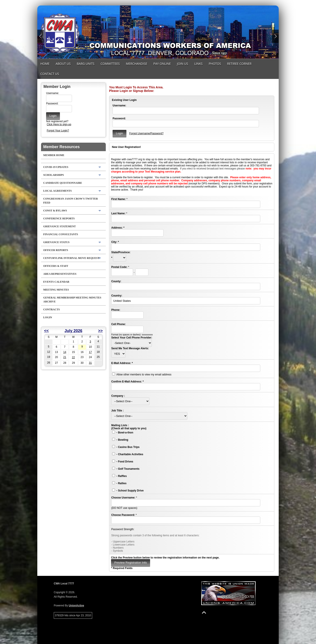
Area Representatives (60, 274)
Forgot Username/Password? (146, 133)
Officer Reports (56, 250)
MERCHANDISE (137, 64)
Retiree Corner (239, 64)
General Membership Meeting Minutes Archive (72, 300)
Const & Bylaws (55, 211)
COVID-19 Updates (56, 167)
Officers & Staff (56, 266)
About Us (63, 64)
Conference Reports (59, 218)
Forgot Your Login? (58, 131)
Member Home (54, 155)
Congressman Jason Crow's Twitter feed (71, 201)
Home (45, 64)
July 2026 (73, 331)
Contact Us (50, 74)
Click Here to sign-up (59, 124)
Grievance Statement (59, 226)
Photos (215, 64)
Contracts (51, 309)
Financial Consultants (61, 234)
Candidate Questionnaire (63, 183)
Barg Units (86, 64)
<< (46, 331)
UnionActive (76, 606)
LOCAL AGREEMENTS (57, 191)
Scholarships (54, 175)
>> (100, 331)
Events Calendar (56, 282)
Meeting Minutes (56, 290)
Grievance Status (56, 242)
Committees (110, 64)
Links (198, 64)
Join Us (183, 64)
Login (48, 317)
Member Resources (61, 147)
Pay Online (162, 64)
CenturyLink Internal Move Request (71, 258)
